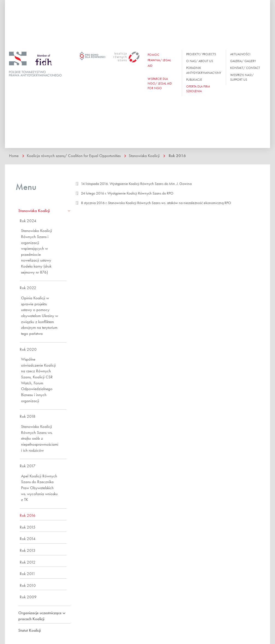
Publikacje (194, 80)
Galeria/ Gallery (243, 61)
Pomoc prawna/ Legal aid (159, 60)
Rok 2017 (28, 466)
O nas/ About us (200, 61)
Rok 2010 (28, 585)
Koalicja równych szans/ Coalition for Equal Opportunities (74, 156)
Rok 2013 (28, 550)
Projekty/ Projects (201, 54)
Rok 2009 (28, 597)
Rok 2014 (28, 539)
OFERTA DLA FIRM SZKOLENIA (198, 89)
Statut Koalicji (30, 630)
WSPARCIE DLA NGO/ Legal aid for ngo (160, 83)
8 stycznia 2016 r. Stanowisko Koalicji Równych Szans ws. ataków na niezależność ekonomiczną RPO (156, 203)
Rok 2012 (28, 562)
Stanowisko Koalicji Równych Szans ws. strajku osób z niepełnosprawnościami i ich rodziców (40, 438)
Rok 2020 (28, 349)
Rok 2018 (28, 416)
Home (14, 156)
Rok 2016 (177, 156)
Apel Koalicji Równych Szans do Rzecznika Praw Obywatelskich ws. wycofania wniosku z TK (39, 488)
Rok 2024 (28, 221)
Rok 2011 (27, 574)
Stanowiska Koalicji (144, 156)
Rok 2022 (28, 288)
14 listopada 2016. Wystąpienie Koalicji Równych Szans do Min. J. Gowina (136, 184)
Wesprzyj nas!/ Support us (242, 77)
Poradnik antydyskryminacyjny (204, 70)
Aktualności (240, 54)
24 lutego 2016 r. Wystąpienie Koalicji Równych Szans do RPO (127, 193)
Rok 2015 (28, 527)
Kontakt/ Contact (245, 68)
